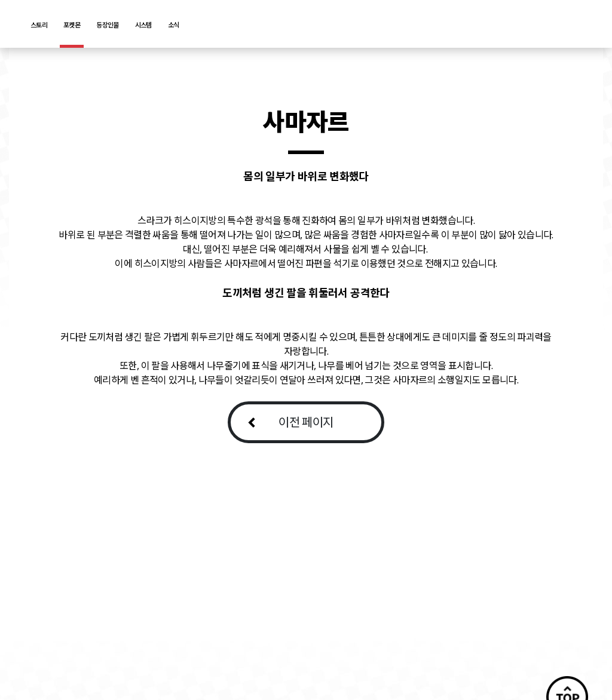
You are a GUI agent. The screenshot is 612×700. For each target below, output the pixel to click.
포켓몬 (72, 25)
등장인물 (107, 25)
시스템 (143, 25)
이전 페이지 (306, 422)
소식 (174, 25)
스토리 (39, 25)
